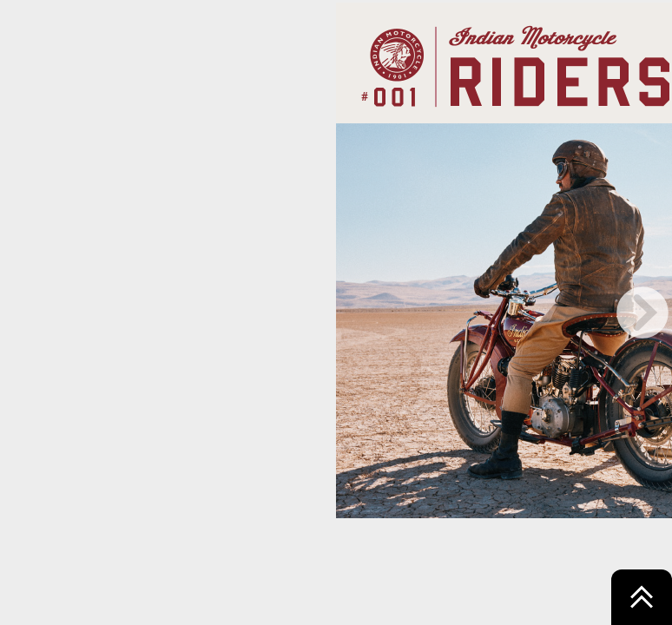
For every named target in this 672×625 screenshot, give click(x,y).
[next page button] (642, 312)
